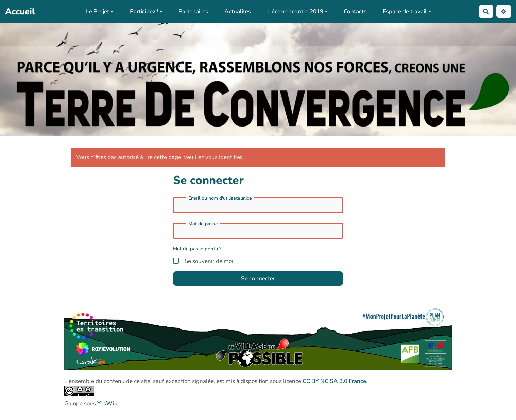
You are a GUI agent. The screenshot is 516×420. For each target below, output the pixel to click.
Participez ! (146, 11)
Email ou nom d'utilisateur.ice (220, 198)
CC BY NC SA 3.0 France (334, 381)
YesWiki (108, 404)
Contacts (355, 11)
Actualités (238, 11)
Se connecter (258, 278)
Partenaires (193, 11)
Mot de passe (203, 224)
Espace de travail (407, 11)
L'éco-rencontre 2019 (297, 11)
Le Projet (100, 11)
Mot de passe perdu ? (197, 249)
